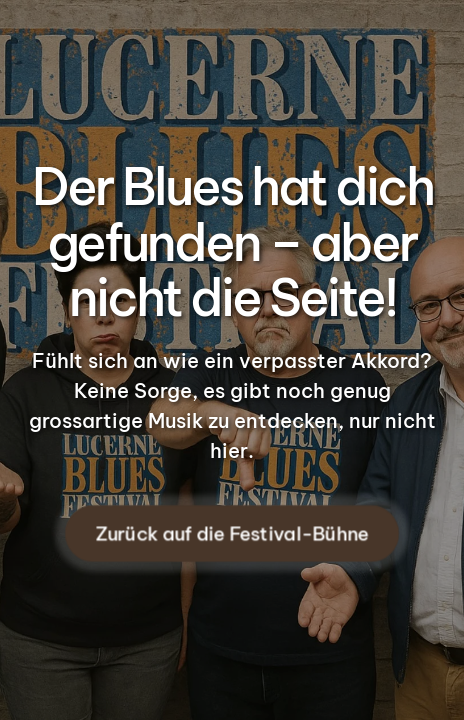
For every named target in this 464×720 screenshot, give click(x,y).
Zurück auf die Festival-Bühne (231, 534)
